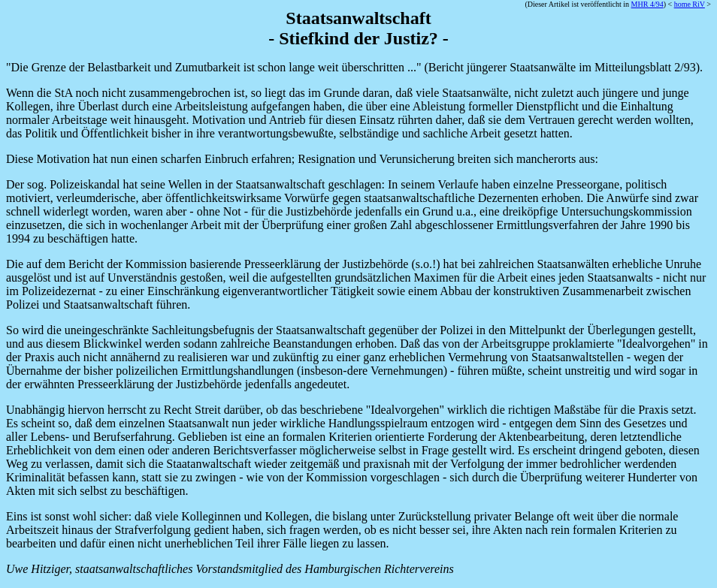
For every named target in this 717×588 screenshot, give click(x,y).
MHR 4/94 (647, 4)
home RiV (690, 4)
